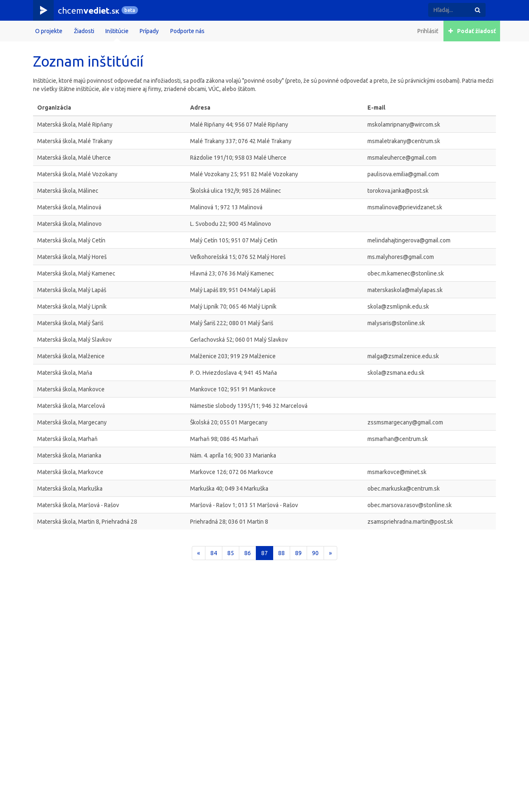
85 (231, 553)
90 (315, 553)
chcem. (89, 10)
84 (214, 553)
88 (281, 553)
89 (298, 553)
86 (248, 553)
